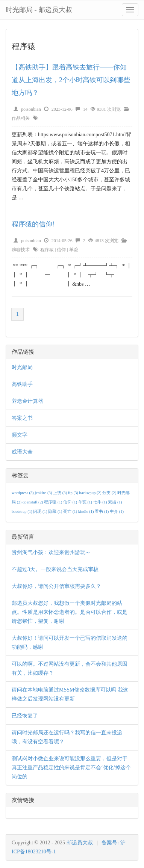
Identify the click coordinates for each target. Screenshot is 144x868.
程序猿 (47, 250)
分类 (110, 493)
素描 (115, 502)
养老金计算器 (27, 401)
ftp (74, 493)
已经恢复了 (25, 716)
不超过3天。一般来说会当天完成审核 (55, 569)
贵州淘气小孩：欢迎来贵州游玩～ (51, 552)
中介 (117, 512)
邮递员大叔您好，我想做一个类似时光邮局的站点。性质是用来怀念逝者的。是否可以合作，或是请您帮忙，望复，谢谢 (70, 612)
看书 (102, 512)
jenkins (44, 493)
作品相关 (21, 118)
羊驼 (74, 250)
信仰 (61, 250)
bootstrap (22, 512)
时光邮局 (22, 367)
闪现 (41, 512)
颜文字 (20, 435)
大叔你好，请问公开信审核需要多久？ (56, 586)
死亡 (71, 512)
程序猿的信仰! (33, 224)
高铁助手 (22, 384)
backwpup (91, 493)
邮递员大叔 (80, 843)
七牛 (101, 502)
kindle (86, 512)
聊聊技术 (21, 250)
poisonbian (31, 109)
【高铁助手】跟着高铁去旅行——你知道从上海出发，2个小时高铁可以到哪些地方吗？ (71, 80)
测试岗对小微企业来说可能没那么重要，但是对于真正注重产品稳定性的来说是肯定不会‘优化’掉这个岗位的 (71, 768)
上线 (61, 493)
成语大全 (22, 452)
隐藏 (56, 512)
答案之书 (22, 418)
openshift (33, 502)
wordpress (23, 493)
